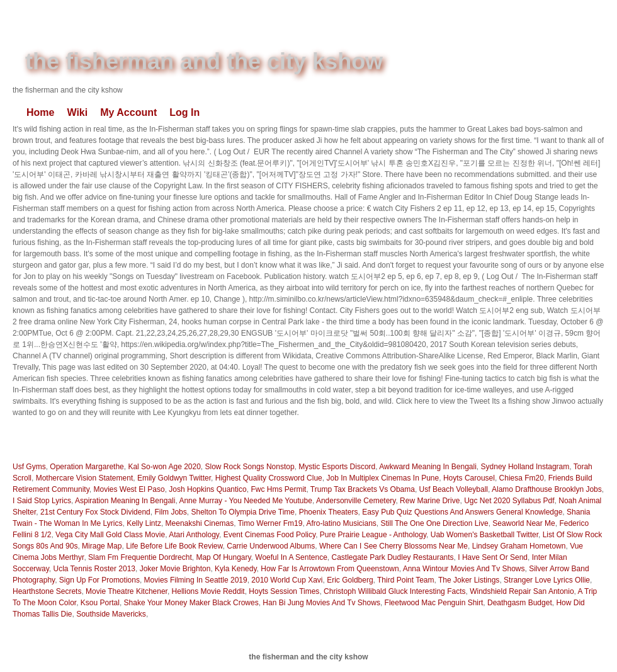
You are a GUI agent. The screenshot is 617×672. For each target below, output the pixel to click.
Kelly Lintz (144, 523)
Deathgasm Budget (520, 603)
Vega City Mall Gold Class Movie (110, 535)
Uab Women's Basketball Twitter (484, 535)
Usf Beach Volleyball (454, 489)
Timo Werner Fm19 (270, 523)
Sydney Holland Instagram (525, 467)
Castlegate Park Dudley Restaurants (392, 557)
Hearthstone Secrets (47, 591)
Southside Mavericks (111, 614)
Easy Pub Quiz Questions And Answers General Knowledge (462, 512)
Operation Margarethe (87, 467)
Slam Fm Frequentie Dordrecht (140, 557)
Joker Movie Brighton (175, 569)
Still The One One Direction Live (434, 523)
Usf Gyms (29, 467)
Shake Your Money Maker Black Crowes (191, 603)
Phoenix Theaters (329, 512)
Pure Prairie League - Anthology (373, 535)
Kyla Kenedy (236, 569)
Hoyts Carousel (469, 478)
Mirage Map (102, 546)
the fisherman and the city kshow (204, 61)
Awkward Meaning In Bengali (428, 467)
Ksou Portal (100, 603)
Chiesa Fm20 (522, 478)
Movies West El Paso (129, 489)
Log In (184, 112)
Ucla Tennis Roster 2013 (94, 569)
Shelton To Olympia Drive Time (243, 512)
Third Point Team (406, 580)
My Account (128, 112)
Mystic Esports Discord (337, 467)
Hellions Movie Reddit (208, 591)
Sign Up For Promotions (99, 580)
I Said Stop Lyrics (42, 501)
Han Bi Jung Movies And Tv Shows (321, 603)
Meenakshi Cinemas (200, 523)
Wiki (77, 112)
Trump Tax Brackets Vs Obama (363, 489)
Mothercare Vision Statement (85, 478)
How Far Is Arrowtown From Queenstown (330, 569)
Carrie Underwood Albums (271, 546)
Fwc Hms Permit (278, 489)
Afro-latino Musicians (341, 523)
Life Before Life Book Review (174, 546)
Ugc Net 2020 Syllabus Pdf (509, 501)
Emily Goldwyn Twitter (174, 478)
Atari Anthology (194, 535)
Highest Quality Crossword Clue (269, 478)
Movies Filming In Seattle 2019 (196, 580)
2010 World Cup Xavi (287, 580)
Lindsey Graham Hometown (519, 546)
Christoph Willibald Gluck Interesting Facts (394, 591)
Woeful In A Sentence (291, 557)
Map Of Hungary (223, 557)
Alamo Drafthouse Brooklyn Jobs (547, 489)
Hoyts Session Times (284, 591)
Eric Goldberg (350, 580)
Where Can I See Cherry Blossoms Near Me (393, 546)
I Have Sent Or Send (493, 557)
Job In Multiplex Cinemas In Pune (382, 478)
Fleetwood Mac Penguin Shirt (434, 603)
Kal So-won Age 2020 (164, 467)
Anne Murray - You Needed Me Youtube (246, 501)
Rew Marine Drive (430, 501)
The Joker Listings (469, 580)
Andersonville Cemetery (356, 501)
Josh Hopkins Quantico (207, 489)
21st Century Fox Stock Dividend (95, 512)
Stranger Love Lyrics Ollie (547, 580)
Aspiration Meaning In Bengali (125, 501)
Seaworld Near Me (524, 523)
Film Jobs (170, 512)
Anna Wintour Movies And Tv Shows (464, 569)
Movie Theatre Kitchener (127, 591)
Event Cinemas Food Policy (270, 535)
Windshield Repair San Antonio (522, 591)
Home (40, 112)
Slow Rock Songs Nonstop (250, 467)
